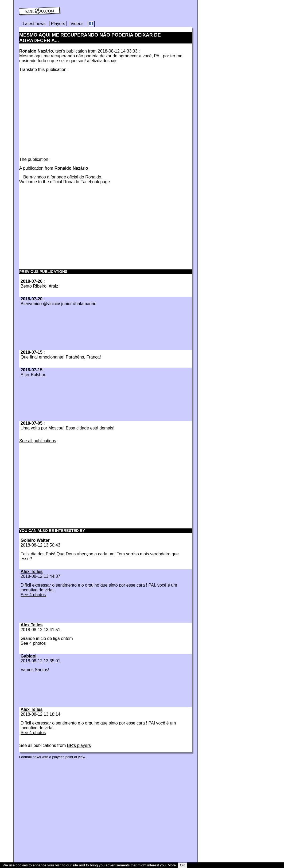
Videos (77, 24)
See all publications (38, 441)
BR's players (79, 745)
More (172, 865)
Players (58, 24)
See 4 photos (33, 595)
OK (182, 865)
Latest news (34, 24)
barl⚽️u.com (39, 11)
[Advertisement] (64, 113)
